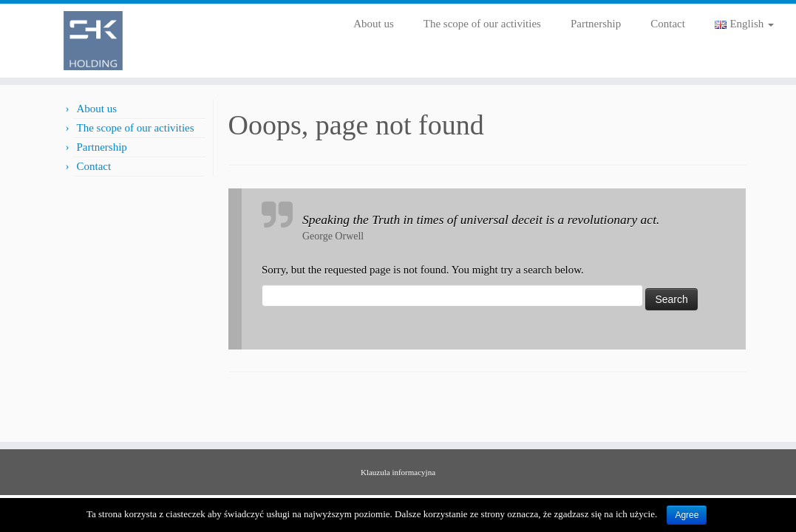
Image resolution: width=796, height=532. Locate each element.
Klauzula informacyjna (398, 472)
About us (374, 24)
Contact (668, 24)
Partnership (596, 24)
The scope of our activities (482, 24)
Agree (687, 515)
